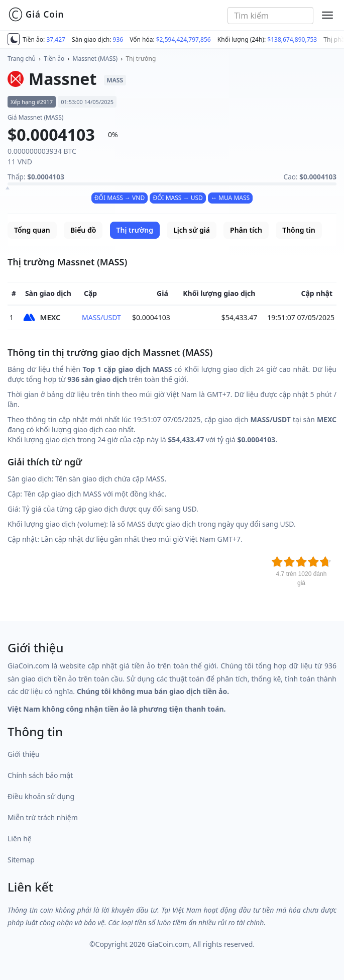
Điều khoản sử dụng (41, 796)
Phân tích (246, 230)
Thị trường (141, 59)
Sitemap (21, 860)
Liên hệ (20, 839)
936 (118, 39)
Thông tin (299, 230)
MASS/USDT (101, 317)
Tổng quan (32, 230)
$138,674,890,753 (292, 39)
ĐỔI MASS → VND (120, 198)
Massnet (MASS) (95, 59)
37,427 (56, 39)
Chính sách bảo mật (40, 775)
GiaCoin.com (168, 944)
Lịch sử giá (192, 230)
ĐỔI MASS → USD (178, 198)
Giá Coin (36, 15)
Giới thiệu (24, 754)
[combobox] (270, 16)
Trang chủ (22, 59)
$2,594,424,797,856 (184, 39)
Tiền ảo (54, 59)
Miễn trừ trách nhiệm (43, 817)
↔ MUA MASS (230, 198)
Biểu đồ (83, 230)
